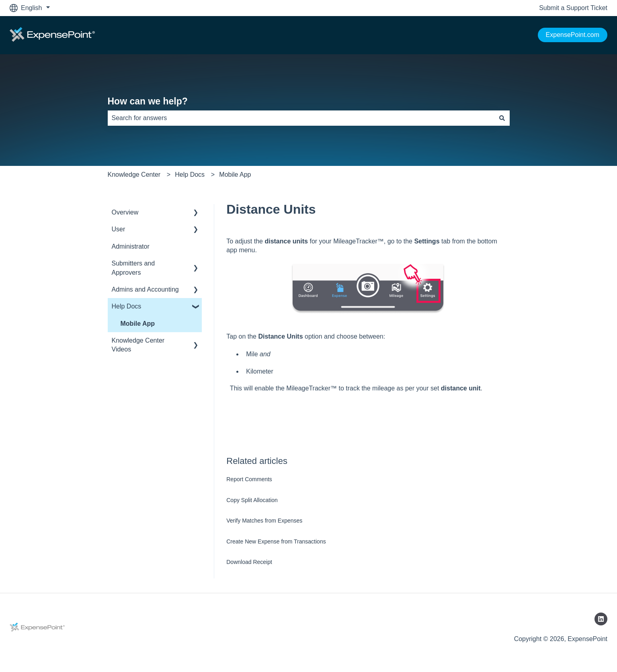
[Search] (502, 118)
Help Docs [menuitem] (127, 306)
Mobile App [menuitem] (138, 324)
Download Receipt (249, 562)
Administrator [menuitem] (131, 246)
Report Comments (249, 479)
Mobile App (235, 175)
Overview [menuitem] (125, 212)
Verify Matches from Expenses (264, 521)
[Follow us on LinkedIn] (601, 619)
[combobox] (301, 118)
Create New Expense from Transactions (276, 541)
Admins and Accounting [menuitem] (145, 289)
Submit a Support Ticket (573, 8)
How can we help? (148, 101)
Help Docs (190, 175)
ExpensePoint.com (573, 35)
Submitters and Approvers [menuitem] (133, 268)
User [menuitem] (119, 229)
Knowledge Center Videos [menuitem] (138, 345)
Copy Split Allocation (252, 500)
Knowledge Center (134, 175)
